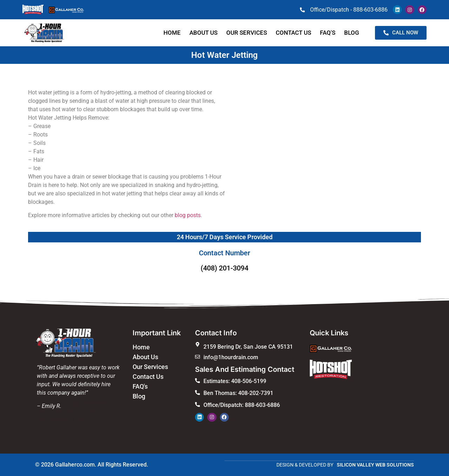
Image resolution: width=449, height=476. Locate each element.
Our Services (247, 33)
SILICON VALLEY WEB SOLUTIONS (375, 465)
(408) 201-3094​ (224, 268)
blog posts (188, 215)
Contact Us (148, 377)
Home (172, 33)
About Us (203, 33)
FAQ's (140, 386)
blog (352, 33)
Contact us (293, 33)
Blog (139, 396)
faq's (328, 33)
